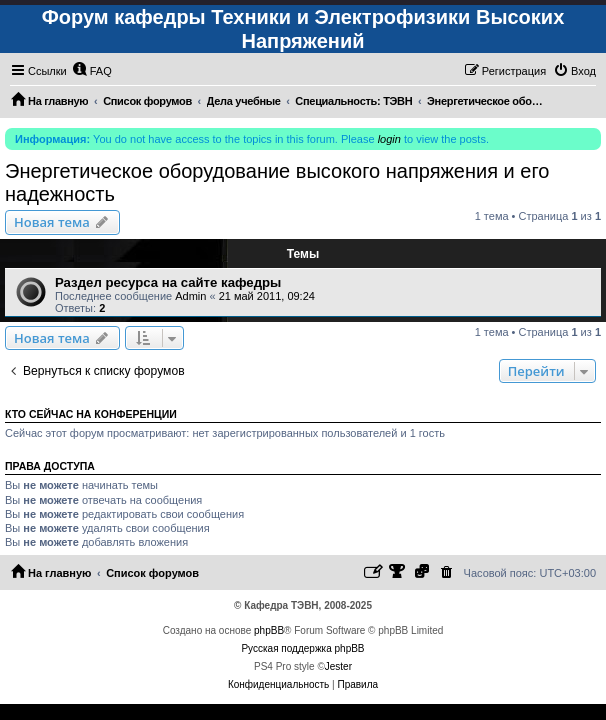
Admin (190, 296)
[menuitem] (92, 71)
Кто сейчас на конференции (91, 414)
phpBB (269, 630)
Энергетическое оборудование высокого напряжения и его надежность (277, 182)
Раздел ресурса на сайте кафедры (168, 282)
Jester (338, 666)
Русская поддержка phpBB (302, 648)
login (389, 139)
